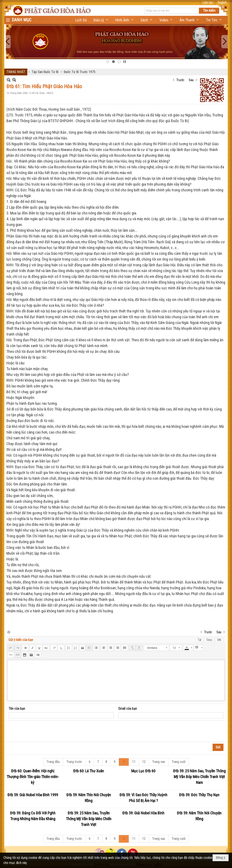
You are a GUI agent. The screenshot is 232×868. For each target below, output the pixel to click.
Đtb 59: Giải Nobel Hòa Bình (143, 813)
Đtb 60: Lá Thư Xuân (89, 771)
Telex (209, 640)
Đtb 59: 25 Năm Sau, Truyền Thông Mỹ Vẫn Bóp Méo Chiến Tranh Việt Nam (199, 777)
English (222, 2)
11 (134, 762)
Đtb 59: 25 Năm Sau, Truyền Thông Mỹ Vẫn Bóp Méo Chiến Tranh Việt (89, 819)
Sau (191, 80)
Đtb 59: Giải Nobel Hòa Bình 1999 (33, 795)
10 (124, 762)
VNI (219, 640)
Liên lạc (208, 2)
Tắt (200, 640)
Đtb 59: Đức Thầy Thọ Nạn (199, 795)
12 (144, 762)
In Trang (9, 632)
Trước (180, 80)
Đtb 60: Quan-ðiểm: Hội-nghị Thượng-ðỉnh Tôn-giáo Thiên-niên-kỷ (33, 777)
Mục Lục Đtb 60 (143, 771)
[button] (101, 20)
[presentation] (41, 731)
